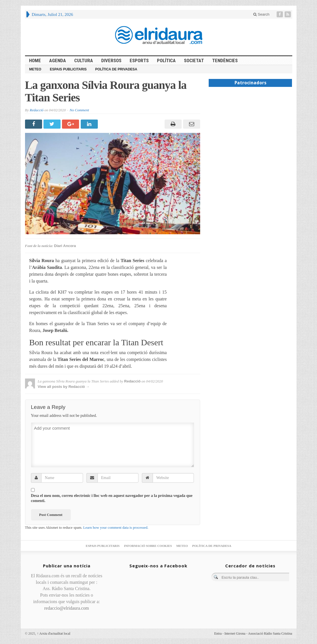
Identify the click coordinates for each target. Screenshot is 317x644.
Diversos (111, 60)
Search (261, 14)
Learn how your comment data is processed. (116, 527)
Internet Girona (235, 633)
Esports (139, 60)
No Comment (79, 110)
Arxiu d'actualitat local (54, 633)
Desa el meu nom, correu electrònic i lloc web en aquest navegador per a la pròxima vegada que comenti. (112, 498)
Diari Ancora (65, 246)
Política (166, 60)
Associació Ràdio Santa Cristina (270, 633)
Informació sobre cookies (148, 546)
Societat (194, 60)
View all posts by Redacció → (64, 387)
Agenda (58, 60)
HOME (35, 60)
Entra (218, 633)
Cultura (84, 60)
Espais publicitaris (68, 69)
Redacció (36, 110)
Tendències (225, 60)
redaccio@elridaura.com (67, 608)
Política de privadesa (116, 69)
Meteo (35, 69)
